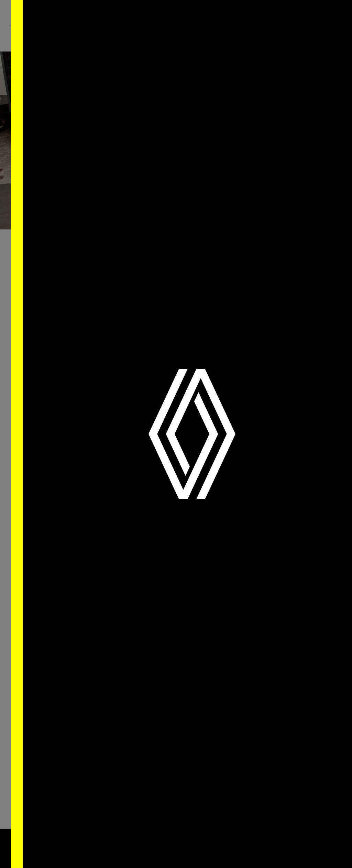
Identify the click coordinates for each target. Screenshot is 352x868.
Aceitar (297, 844)
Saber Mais (101, 851)
